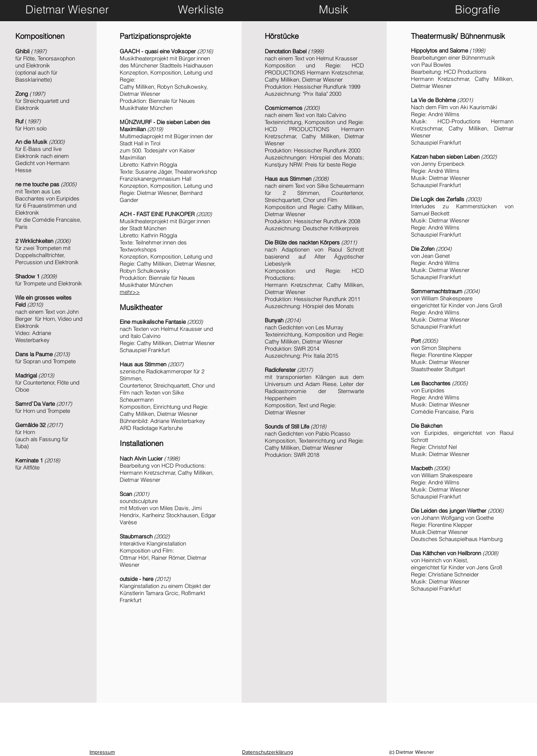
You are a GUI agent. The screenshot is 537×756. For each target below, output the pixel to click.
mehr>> (130, 292)
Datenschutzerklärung (268, 752)
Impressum (102, 752)
